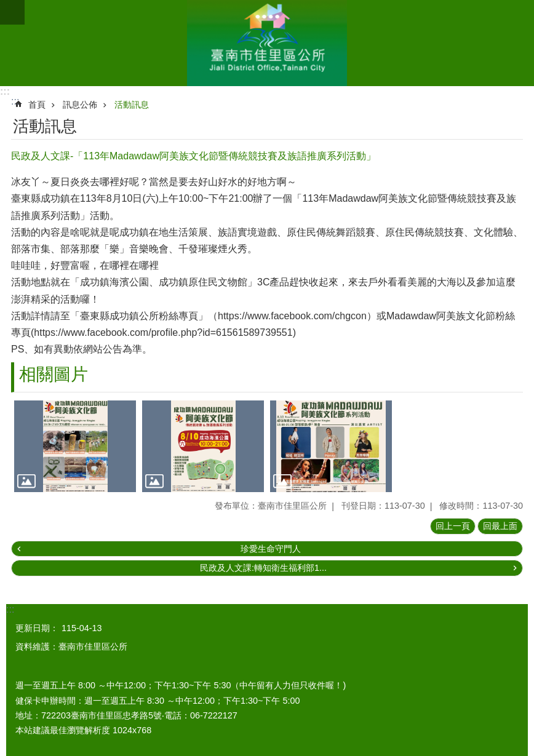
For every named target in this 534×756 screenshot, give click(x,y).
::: (5, 91)
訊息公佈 (80, 105)
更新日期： (37, 628)
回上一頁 (453, 526)
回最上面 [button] (500, 526)
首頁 (37, 105)
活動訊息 (132, 105)
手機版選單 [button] (12, 12)
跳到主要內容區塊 (6, 6)
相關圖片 (54, 374)
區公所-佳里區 (267, 43)
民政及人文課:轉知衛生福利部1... (263, 568)
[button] (75, 446)
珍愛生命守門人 (271, 549)
